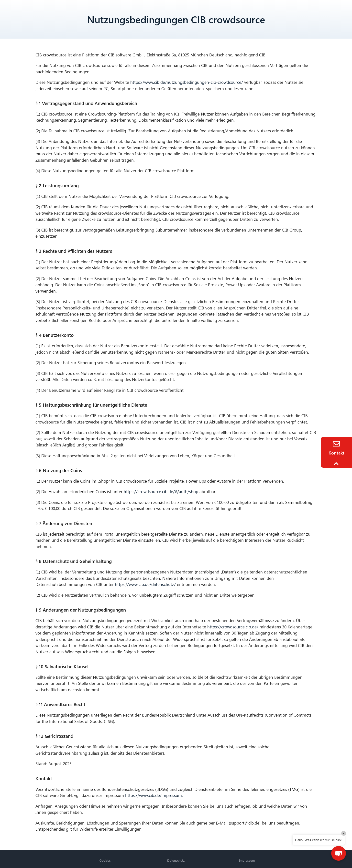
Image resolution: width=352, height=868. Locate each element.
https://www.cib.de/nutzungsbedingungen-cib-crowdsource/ (187, 82)
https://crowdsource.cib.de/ (233, 627)
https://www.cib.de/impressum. (154, 795)
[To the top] (337, 464)
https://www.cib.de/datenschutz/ (145, 584)
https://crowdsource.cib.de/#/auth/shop (161, 492)
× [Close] (344, 833)
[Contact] (336, 444)
